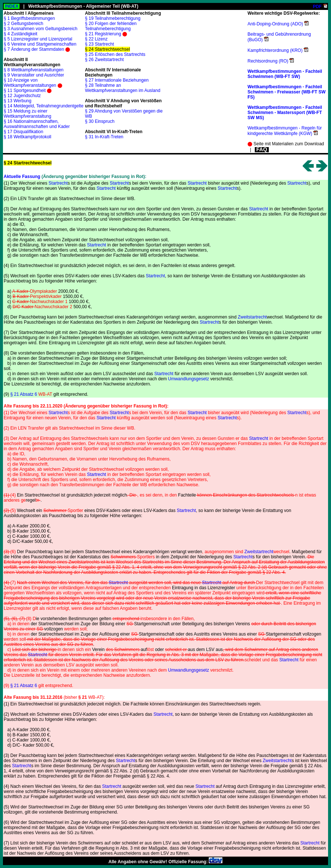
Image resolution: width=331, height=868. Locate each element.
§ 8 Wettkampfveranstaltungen (34, 70)
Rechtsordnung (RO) (268, 61)
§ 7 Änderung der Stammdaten (34, 49)
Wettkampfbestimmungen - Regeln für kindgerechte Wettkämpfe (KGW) (285, 131)
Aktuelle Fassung (22, 177)
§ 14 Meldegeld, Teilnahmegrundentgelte (44, 106)
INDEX (12, 6)
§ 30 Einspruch (100, 121)
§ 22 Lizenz (96, 39)
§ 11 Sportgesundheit (25, 90)
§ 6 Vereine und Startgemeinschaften (40, 44)
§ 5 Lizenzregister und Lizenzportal (38, 39)
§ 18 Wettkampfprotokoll (27, 137)
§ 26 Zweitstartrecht (104, 60)
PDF (317, 7)
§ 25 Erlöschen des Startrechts (115, 54)
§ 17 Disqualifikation (23, 132)
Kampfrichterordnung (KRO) (275, 50)
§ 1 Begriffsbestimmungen (29, 18)
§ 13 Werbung (17, 101)
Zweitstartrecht (252, 317)
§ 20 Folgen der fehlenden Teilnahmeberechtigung (111, 26)
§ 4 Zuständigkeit (20, 34)
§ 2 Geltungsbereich (23, 24)
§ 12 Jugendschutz (22, 96)
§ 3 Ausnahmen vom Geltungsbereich (41, 29)
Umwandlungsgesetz (188, 379)
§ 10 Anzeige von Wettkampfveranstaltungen (30, 83)
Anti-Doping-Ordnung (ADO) (275, 24)
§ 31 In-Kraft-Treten (104, 137)
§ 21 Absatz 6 (31, 394)
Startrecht (58, 183)
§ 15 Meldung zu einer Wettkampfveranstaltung (27, 114)
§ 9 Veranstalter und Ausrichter (34, 75)
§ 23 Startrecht (100, 44)
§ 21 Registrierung (103, 34)
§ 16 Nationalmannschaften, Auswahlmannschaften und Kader (37, 124)
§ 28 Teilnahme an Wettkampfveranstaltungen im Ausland (123, 88)
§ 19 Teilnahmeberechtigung (113, 18)
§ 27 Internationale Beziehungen (117, 80)
